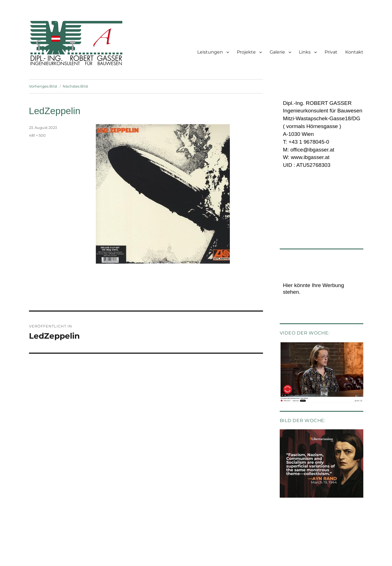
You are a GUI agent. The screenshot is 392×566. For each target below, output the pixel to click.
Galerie (277, 52)
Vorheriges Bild (43, 86)
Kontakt (354, 52)
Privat (331, 52)
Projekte (246, 52)
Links (305, 52)
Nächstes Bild (75, 86)
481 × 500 (37, 135)
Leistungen (210, 52)
